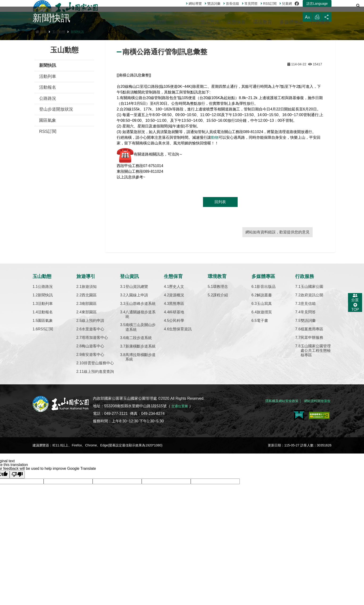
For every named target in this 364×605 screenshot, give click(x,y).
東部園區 (89, 373)
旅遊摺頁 (264, 373)
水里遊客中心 (93, 390)
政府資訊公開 (312, 356)
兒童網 (274, 9)
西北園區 (89, 356)
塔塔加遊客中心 (95, 399)
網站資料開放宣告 (315, 460)
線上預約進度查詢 (99, 433)
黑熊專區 (177, 365)
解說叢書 (264, 356)
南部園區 (89, 365)
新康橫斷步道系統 (141, 408)
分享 (326, 81)
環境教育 (263, 22)
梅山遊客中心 (93, 407)
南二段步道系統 (139, 399)
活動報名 (48, 149)
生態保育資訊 (180, 390)
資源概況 (177, 356)
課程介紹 (220, 356)
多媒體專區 (291, 22)
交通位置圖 (181, 467)
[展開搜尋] (327, 9)
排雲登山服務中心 (99, 424)
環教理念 (220, 348)
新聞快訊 (77, 93)
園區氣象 (48, 182)
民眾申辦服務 (312, 399)
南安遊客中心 (93, 416)
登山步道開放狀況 (56, 171)
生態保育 (236, 22)
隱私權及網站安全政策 (276, 460)
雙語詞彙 (201, 9)
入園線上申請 (137, 356)
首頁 (41, 93)
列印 (314, 81)
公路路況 (48, 160)
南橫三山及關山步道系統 (141, 388)
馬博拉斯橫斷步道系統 (141, 418)
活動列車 (48, 138)
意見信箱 (308, 365)
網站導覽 (182, 9)
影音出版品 (266, 348)
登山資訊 (210, 22)
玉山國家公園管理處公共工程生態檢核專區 (316, 412)
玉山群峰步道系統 (141, 365)
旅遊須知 (89, 348)
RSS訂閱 (48, 193)
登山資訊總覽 (137, 348)
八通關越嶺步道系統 (141, 376)
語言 (305, 9)
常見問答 (238, 9)
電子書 (262, 382)
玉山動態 (157, 22)
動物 (215, 199)
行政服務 (320, 22)
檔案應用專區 (312, 390)
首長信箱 (219, 9)
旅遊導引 (183, 22)
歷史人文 (177, 348)
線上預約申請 (93, 382)
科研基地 (177, 373)
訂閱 (257, 9)
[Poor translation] (17, 536)
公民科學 (177, 382)
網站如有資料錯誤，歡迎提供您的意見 (277, 293)
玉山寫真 (264, 365)
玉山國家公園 (312, 348)
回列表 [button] (220, 263)
